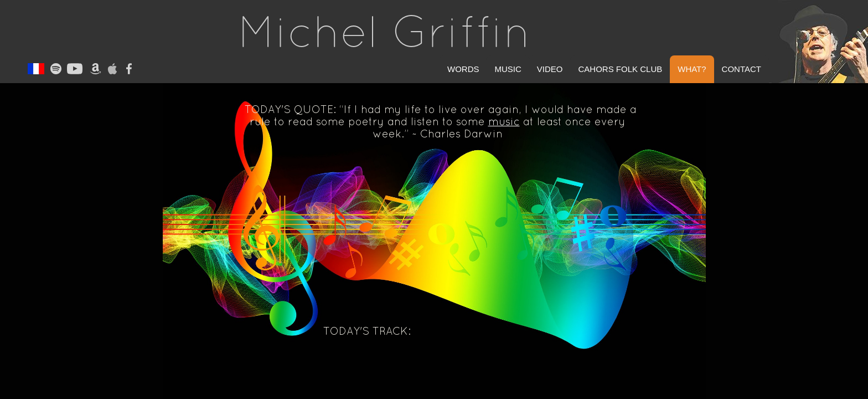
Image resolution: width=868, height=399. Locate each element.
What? (692, 69)
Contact (742, 69)
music (504, 121)
